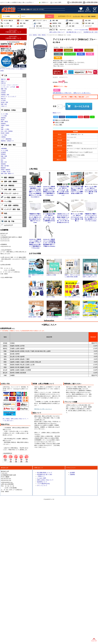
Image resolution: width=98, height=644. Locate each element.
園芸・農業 (54, 21)
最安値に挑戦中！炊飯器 (36, 316)
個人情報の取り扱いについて (74, 32)
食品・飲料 (86, 21)
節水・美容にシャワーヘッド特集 (36, 275)
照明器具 (3, 154)
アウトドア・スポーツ (40, 21)
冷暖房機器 (4, 149)
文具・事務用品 (8, 185)
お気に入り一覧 (53, 30)
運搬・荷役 (4, 89)
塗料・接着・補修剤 (9, 181)
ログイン (70, 30)
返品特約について (42, 482)
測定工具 (3, 99)
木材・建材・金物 (88, 23)
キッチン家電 (4, 151)
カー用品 (37, 23)
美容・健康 (37, 26)
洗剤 (2, 127)
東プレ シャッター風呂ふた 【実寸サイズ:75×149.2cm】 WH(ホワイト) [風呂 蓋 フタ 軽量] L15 (77, 217)
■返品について (57, 113)
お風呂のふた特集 (54, 274)
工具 (4, 75)
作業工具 (3, 83)
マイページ (62, 30)
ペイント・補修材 (23, 21)
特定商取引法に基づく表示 (91, 32)
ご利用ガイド (44, 3)
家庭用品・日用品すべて (7, 141)
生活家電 (3, 152)
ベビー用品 (4, 135)
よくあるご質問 (56, 3)
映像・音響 (4, 156)
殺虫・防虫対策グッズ (90, 296)
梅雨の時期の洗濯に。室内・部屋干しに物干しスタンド (90, 275)
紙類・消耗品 (4, 122)
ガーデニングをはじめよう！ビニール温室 (72, 317)
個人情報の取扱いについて (45, 473)
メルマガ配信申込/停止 (44, 484)
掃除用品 (3, 118)
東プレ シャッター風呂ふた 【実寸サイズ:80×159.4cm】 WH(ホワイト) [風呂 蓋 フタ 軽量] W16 (91, 190)
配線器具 (3, 168)
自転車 (20, 26)
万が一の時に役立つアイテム (72, 296)
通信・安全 (4, 162)
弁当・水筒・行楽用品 (7, 131)
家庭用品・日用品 (55, 23)
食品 (4, 213)
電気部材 (3, 164)
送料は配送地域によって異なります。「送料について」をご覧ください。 (72, 93)
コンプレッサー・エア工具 (8, 87)
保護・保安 (4, 104)
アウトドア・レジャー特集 (90, 316)
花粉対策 (93, 16)
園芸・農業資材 (8, 177)
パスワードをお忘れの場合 (81, 30)
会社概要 (72, 473)
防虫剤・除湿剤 (5, 133)
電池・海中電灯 (5, 166)
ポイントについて (42, 485)
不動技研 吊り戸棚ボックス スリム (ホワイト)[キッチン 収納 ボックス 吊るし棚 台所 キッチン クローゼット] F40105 (91, 217)
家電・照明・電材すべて (7, 174)
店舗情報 (72, 474)
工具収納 (3, 91)
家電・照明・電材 (8, 145)
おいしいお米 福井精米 (54, 316)
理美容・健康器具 (6, 170)
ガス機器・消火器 (6, 172)
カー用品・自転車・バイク (11, 197)
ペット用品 (5, 23)
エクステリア (87, 26)
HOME (30, 35)
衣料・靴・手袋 (55, 26)
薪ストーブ (84, 16)
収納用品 (3, 124)
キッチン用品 (4, 114)
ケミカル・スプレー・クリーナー (10, 85)
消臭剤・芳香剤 (5, 125)
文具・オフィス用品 (72, 23)
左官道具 (3, 93)
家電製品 (69, 21)
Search (50, 16)
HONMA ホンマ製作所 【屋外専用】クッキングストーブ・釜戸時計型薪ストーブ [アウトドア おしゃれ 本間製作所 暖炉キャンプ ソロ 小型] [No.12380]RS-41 (35, 192)
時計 (2, 160)
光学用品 (3, 158)
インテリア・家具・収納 (10, 209)
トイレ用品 (4, 116)
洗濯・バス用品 (5, 129)
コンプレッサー (77, 16)
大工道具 (3, 100)
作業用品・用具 (5, 95)
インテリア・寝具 (6, 26)
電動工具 (3, 79)
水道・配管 (70, 26)
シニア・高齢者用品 (6, 139)
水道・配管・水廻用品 (10, 205)
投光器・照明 (4, 102)
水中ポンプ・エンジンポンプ (9, 97)
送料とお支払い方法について (57, 32)
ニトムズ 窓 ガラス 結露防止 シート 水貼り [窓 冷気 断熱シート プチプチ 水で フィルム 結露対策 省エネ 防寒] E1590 (77, 190)
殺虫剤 (3, 120)
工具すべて (4, 106)
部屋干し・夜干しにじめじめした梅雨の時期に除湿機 (72, 275)
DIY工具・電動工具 (7, 21)
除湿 (89, 16)
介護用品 (3, 137)
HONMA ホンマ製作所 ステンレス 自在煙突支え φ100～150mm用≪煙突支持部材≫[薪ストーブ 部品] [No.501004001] (49, 243)
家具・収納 (21, 23)
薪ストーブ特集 (54, 296)
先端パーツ (4, 81)
